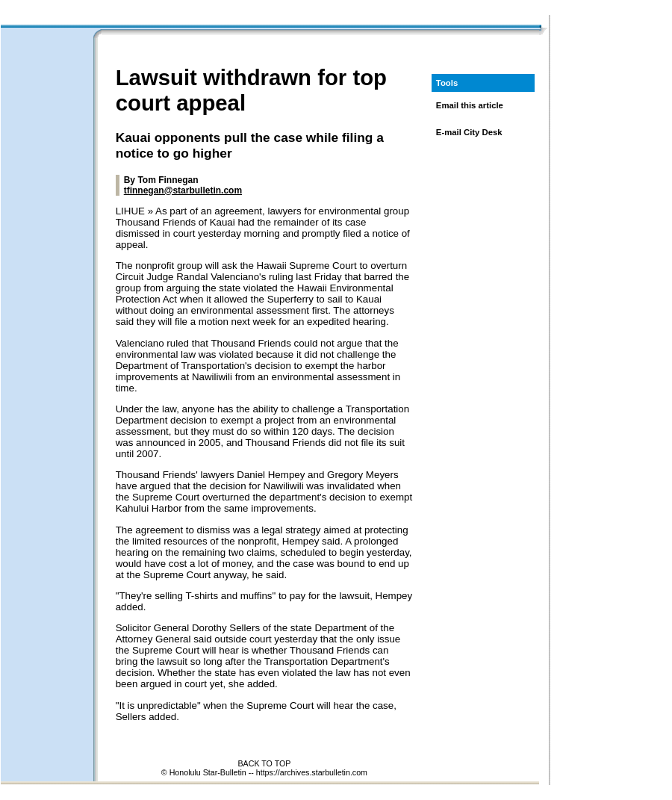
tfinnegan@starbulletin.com (183, 190)
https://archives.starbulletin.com (312, 772)
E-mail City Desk (469, 132)
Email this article (470, 105)
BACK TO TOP (264, 763)
